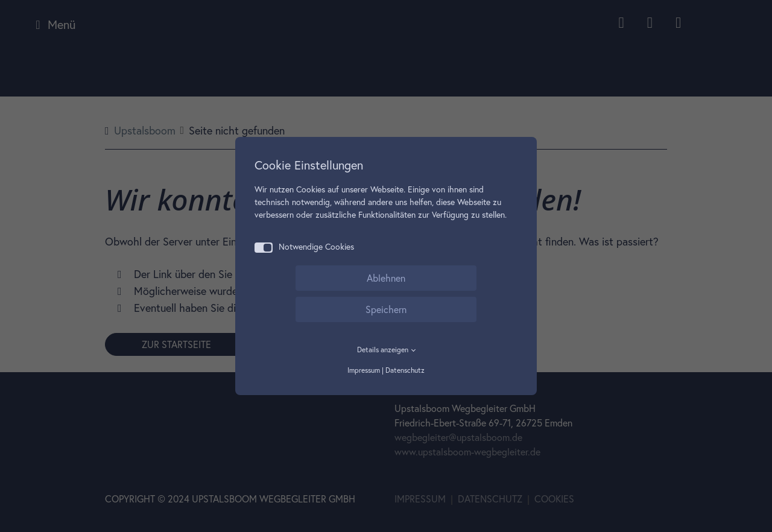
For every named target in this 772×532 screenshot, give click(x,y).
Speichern (386, 309)
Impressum (364, 370)
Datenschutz (405, 370)
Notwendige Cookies (304, 247)
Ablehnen (386, 278)
